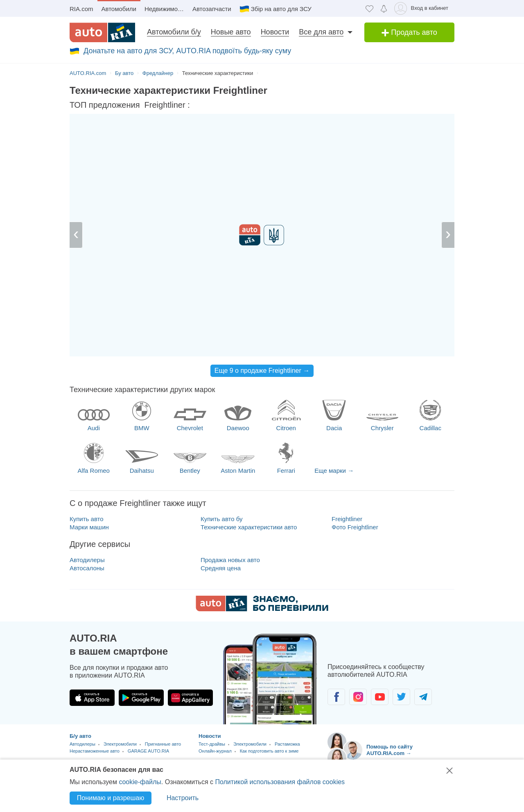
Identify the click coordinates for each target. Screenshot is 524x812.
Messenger (365, 694)
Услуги (136, 705)
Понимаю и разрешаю (111, 798)
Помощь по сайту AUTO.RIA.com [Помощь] (370, 757)
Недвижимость (166, 9)
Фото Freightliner (355, 432)
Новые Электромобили (94, 684)
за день (262, 106)
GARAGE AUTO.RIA (148, 656)
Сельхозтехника (91, 697)
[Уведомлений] (384, 8)
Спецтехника (151, 677)
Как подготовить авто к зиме (269, 656)
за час (213, 106)
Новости (275, 32)
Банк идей (212, 736)
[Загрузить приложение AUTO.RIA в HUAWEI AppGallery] (190, 603)
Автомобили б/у (174, 32)
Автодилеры (87, 465)
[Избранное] (369, 8)
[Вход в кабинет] (423, 8)
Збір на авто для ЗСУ (281, 9)
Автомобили (119, 9)
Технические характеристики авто (249, 432)
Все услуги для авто (96, 718)
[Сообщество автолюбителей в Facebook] (336, 602)
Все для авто (321, 32)
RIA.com (81, 9)
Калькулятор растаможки (96, 747)
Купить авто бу (222, 424)
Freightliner (347, 424)
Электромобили (120, 649)
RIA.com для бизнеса (226, 691)
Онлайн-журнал (215, 656)
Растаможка (287, 649)
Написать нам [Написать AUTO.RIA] (391, 716)
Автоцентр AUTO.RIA (148, 684)
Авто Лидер (214, 680)
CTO (74, 726)
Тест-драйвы (212, 649)
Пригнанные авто (163, 649)
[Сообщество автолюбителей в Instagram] (358, 602)
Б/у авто (80, 641)
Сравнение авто (147, 747)
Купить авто (87, 424)
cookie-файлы (140, 782)
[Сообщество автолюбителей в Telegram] (423, 602)
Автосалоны (87, 473)
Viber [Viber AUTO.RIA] (391, 694)
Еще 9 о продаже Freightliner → (262, 276)
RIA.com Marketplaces (227, 702)
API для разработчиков (229, 713)
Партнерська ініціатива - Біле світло (246, 758)
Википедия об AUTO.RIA (231, 725)
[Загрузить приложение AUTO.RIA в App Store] (92, 603)
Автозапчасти (212, 9)
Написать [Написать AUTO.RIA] (417, 694)
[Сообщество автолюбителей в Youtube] (380, 602)
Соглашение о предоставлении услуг (377, 746)
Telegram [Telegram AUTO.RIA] (339, 694)
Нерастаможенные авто (95, 656)
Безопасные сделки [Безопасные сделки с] (354, 735)
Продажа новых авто (230, 465)
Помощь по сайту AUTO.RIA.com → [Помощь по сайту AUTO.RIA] (390, 655)
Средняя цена (221, 473)
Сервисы (82, 739)
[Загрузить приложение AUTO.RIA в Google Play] (141, 603)
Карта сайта (214, 747)
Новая (76, 705)
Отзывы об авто (220, 669)
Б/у (94, 705)
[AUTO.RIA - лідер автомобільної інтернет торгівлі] (102, 32)
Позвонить (443, 694)
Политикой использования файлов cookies (280, 782)
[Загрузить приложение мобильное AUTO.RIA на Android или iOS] (270, 584)
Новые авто (231, 32)
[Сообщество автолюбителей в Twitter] (401, 602)
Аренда (113, 705)
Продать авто (409, 32)
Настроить (183, 798)
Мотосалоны (116, 677)
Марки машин (89, 432)
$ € (298, 105)
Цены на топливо (88, 754)
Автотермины (128, 754)
